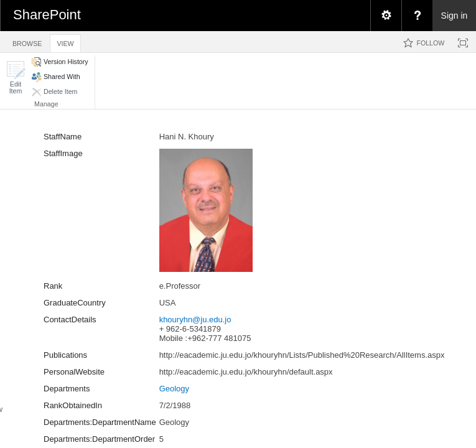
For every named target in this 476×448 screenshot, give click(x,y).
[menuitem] (386, 16)
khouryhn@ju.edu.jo (195, 320)
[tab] (27, 41)
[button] (16, 77)
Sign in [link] (455, 16)
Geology (174, 389)
